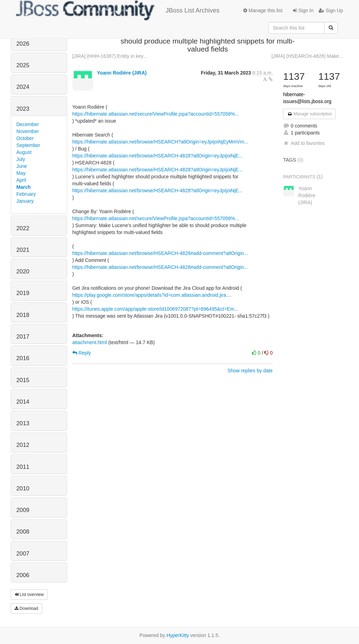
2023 (23, 109)
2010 (23, 488)
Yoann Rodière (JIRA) (122, 73)
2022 (23, 228)
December (28, 124)
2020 (23, 271)
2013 (23, 423)
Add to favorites (304, 143)
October (25, 138)
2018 (23, 315)
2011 (23, 467)
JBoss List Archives (118, 10)
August (24, 152)
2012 (23, 445)
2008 (23, 532)
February (26, 194)
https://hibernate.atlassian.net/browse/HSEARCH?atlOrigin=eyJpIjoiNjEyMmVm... (160, 142)
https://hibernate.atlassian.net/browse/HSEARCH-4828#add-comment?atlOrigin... (160, 253)
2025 (23, 65)
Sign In (303, 10)
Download (26, 608)
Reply (82, 353)
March (23, 187)
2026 (23, 44)
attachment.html (90, 342)
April (21, 180)
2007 (23, 554)
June (22, 166)
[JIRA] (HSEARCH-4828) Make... (307, 56)
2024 (23, 87)
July (21, 159)
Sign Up (331, 10)
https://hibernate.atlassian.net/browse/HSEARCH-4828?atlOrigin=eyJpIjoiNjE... (158, 156)
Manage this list (263, 10)
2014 (23, 402)
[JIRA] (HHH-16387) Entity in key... (110, 56)
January (25, 201)
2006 (23, 575)
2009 (23, 510)
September (28, 145)
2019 (23, 293)
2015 (23, 380)
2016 (23, 358)
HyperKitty (178, 635)
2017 (23, 337)
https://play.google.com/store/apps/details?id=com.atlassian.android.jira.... (152, 295)
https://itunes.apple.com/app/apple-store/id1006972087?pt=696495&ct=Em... (155, 309)
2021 (23, 250)
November (28, 131)
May (21, 173)
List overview (29, 595)
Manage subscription (310, 114)
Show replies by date (250, 371)
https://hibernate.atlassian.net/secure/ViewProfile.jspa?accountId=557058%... (156, 114)
